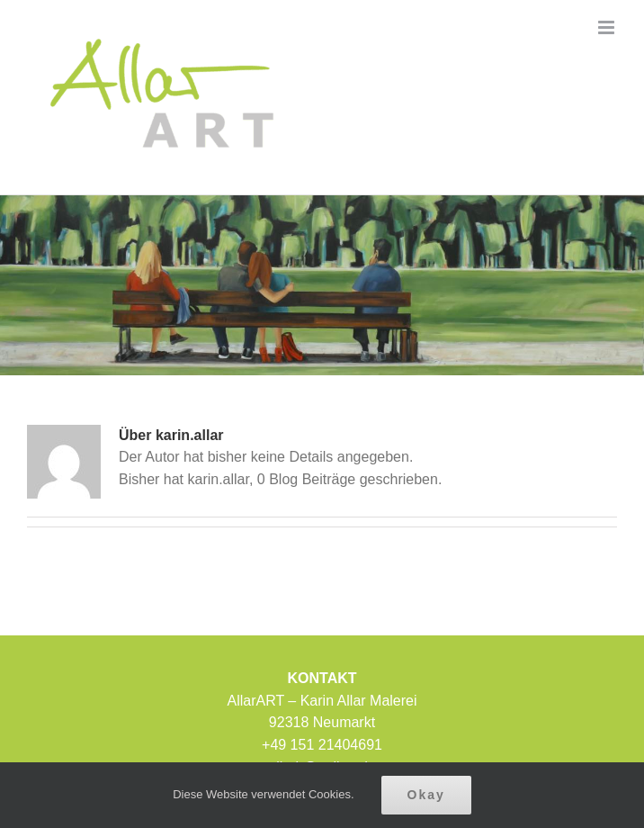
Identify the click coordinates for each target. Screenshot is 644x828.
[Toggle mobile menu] (608, 27)
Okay (426, 795)
